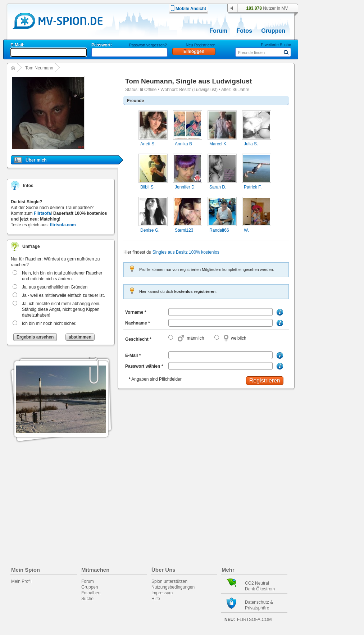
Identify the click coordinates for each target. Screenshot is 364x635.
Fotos (244, 31)
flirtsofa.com (63, 225)
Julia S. (251, 144)
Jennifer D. (185, 187)
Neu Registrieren (201, 45)
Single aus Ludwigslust (214, 81)
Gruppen (273, 31)
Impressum (162, 593)
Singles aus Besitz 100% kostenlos (186, 252)
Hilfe (156, 599)
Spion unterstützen (169, 581)
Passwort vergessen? (148, 45)
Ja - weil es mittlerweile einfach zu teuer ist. (63, 295)
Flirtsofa (42, 213)
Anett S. (148, 144)
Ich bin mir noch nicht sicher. (49, 323)
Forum (218, 31)
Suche (87, 599)
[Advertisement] (335, 206)
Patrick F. (253, 187)
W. (246, 230)
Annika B (183, 144)
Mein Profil (21, 581)
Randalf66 (219, 230)
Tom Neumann (39, 68)
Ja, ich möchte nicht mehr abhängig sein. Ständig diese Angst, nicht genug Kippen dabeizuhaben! (61, 309)
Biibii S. (147, 187)
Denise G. (150, 230)
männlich (195, 338)
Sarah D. (218, 187)
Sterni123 (184, 230)
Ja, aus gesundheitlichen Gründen (55, 287)
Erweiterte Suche (276, 45)
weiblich (239, 338)
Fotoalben (91, 593)
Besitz (185, 90)
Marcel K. (219, 144)
